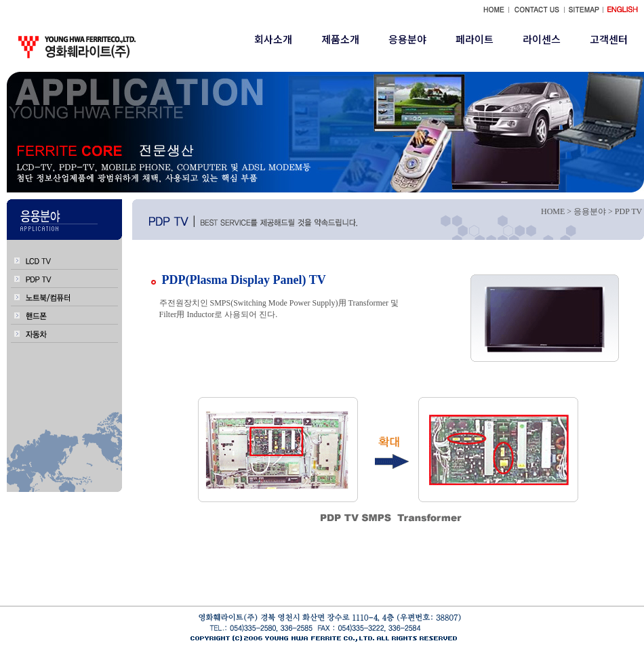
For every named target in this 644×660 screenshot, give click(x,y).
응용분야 (407, 39)
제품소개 (340, 39)
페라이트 (475, 39)
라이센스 (542, 39)
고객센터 (609, 39)
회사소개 (273, 39)
